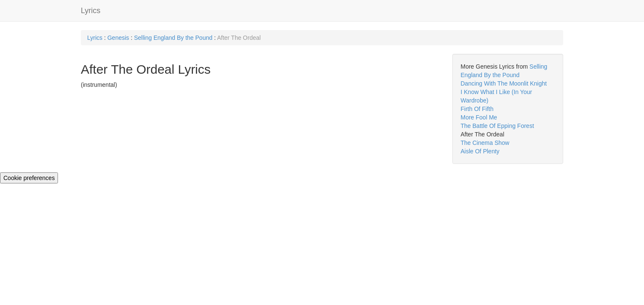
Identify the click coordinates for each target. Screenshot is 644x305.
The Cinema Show (485, 143)
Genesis (118, 38)
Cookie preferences (29, 178)
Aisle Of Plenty (480, 151)
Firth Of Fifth (477, 109)
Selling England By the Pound (174, 38)
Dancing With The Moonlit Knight (504, 83)
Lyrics (91, 11)
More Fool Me (479, 117)
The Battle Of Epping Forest (498, 126)
